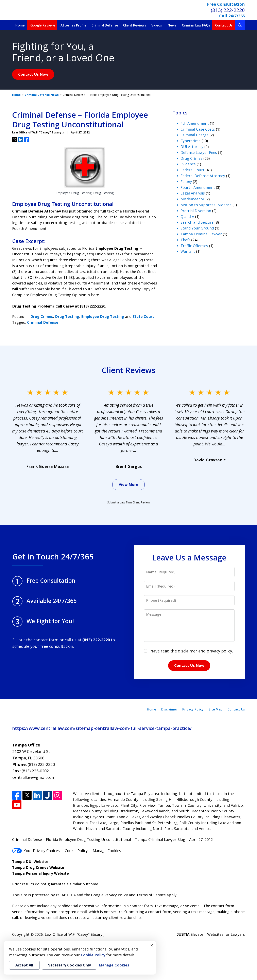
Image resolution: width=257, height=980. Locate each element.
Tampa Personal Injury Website (40, 873)
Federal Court (192, 170)
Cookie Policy (76, 851)
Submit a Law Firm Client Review (129, 502)
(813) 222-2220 (228, 10)
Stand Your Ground (197, 228)
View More (128, 484)
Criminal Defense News (42, 95)
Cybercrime (191, 141)
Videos (157, 25)
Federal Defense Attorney (203, 176)
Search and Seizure (197, 222)
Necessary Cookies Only (69, 965)
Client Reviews (135, 25)
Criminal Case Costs (198, 129)
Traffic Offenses (194, 246)
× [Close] (152, 945)
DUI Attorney (192, 147)
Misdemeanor (192, 199)
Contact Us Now (33, 74)
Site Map (216, 709)
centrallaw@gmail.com (34, 777)
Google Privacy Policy (109, 895)
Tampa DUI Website (30, 862)
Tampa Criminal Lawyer (201, 234)
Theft (185, 240)
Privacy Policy (193, 709)
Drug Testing (67, 316)
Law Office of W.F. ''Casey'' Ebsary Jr (75, 934)
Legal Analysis (193, 193)
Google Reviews (43, 25)
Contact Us (224, 25)
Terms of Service (151, 895)
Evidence (188, 164)
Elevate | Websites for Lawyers (211, 934)
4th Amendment (195, 123)
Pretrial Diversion (196, 211)
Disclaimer (169, 709)
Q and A (187, 217)
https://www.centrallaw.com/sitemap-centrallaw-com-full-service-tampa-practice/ (102, 728)
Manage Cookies (107, 851)
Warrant (188, 251)
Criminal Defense (105, 25)
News (172, 25)
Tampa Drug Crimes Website (38, 867)
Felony (186, 182)
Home (20, 25)
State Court (143, 316)
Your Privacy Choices (36, 851)
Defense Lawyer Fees (199, 152)
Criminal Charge (194, 135)
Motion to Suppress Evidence (206, 205)
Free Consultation (226, 4)
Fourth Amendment (198, 187)
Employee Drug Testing (103, 316)
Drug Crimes (42, 316)
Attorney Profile (73, 25)
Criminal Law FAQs (196, 25)
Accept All (24, 965)
